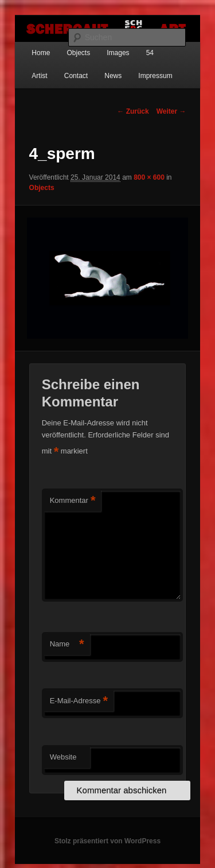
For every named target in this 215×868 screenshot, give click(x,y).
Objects (78, 53)
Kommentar (73, 501)
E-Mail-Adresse (79, 701)
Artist (39, 76)
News (113, 76)
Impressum (155, 76)
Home (41, 53)
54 (150, 53)
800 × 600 (149, 177)
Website (63, 757)
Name (67, 644)
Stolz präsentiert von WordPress (107, 841)
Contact (76, 76)
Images (118, 53)
